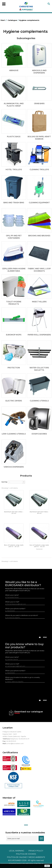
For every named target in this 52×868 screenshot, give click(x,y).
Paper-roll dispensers (39, 335)
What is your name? (12, 595)
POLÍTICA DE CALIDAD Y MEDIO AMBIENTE (26, 857)
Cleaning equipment (39, 203)
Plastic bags (14, 137)
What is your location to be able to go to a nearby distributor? (22, 678)
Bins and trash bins (14, 203)
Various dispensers (14, 467)
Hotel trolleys (14, 170)
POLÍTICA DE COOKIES (26, 854)
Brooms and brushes (39, 236)
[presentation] (26, 630)
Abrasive (14, 70)
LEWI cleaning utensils (14, 434)
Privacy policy (36, 851)
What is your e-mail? (12, 602)
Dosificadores (39, 434)
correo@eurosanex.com (15, 743)
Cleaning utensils (39, 401)
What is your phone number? (15, 609)
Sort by (4, 482)
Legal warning (17, 851)
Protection (14, 368)
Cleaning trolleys (39, 170)
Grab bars (39, 104)
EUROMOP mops (14, 335)
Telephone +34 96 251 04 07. (20, 739)
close (47, 866)
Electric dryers (14, 401)
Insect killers (39, 302)
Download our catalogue (29, 712)
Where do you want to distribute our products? (22, 615)
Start (4, 20)
